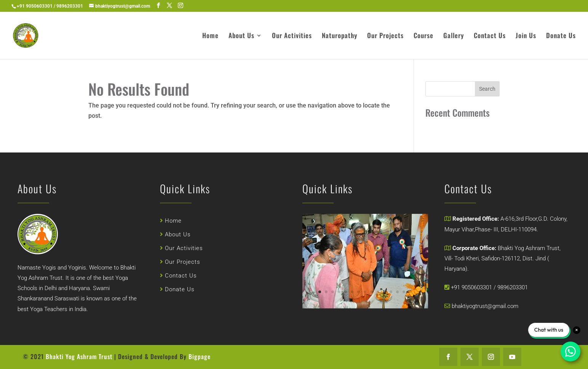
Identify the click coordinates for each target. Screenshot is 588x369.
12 (388, 289)
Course (423, 36)
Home (210, 36)
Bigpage (200, 356)
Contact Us (490, 36)
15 (406, 289)
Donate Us (561, 36)
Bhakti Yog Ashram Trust (80, 356)
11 (382, 289)
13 (394, 289)
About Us (241, 36)
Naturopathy (340, 36)
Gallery (454, 36)
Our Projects (385, 36)
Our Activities (292, 36)
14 (400, 289)
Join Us (526, 36)
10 (377, 289)
